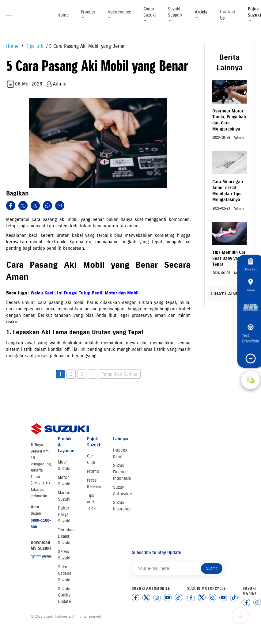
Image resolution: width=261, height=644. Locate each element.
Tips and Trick (91, 502)
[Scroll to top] (240, 616)
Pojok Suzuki (254, 14)
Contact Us (228, 15)
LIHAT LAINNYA (230, 294)
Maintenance (119, 15)
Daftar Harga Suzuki (64, 515)
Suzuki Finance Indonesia (122, 472)
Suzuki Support (175, 14)
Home (63, 15)
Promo (93, 471)
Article (201, 15)
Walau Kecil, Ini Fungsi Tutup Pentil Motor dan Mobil (85, 293)
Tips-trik (34, 46)
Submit (212, 568)
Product (88, 15)
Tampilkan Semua (120, 374)
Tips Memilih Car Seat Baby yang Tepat (229, 258)
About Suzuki (149, 14)
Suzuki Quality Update (64, 595)
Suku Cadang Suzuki (65, 573)
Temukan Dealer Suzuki (66, 536)
